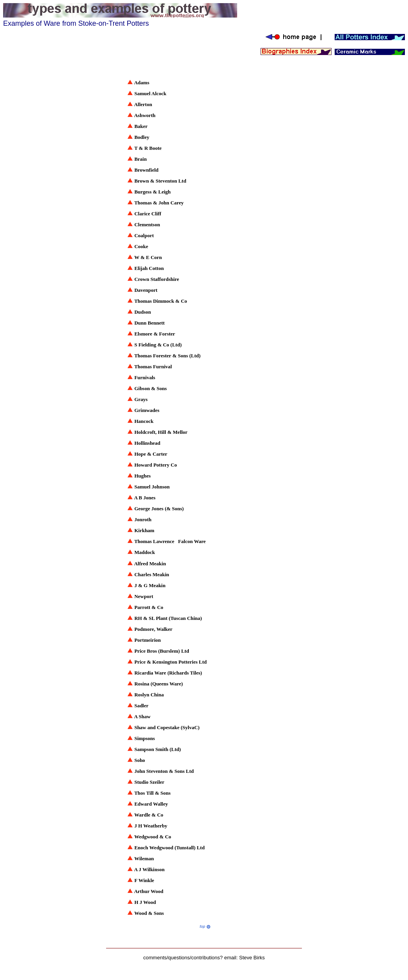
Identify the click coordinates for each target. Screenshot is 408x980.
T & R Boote (148, 148)
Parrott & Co (149, 607)
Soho (139, 760)
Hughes (142, 476)
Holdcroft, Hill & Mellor (161, 432)
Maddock (145, 552)
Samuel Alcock (150, 93)
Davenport (146, 290)
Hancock (144, 421)
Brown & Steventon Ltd (160, 181)
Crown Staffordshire (157, 279)
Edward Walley (151, 804)
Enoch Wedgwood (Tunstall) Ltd (169, 848)
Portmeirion (147, 640)
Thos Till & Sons (152, 793)
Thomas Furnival (153, 367)
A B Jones (145, 498)
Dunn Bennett (149, 323)
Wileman (144, 858)
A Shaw (142, 716)
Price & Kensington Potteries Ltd (170, 662)
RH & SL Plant (151, 618)
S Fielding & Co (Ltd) (158, 345)
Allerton (143, 104)
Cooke (141, 246)
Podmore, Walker (153, 629)
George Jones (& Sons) (160, 509)
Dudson (143, 312)
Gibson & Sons (150, 388)
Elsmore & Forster (154, 334)
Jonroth (143, 519)
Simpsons (145, 738)
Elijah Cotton (149, 268)
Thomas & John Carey (159, 203)
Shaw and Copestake (157, 727)
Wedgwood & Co (153, 837)
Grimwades (147, 410)
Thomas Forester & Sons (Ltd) (168, 356)
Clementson (147, 225)
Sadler (141, 706)
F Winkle (144, 880)
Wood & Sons (149, 913)
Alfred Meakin (151, 564)
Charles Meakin (152, 574)
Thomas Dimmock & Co (161, 301)
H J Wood (145, 902)
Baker (141, 126)
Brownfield (146, 170)
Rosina (142, 684)
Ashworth (145, 115)
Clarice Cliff (148, 214)
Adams (142, 83)
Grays (141, 399)
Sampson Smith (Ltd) (157, 749)
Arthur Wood (149, 891)
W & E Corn (148, 257)
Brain (140, 159)
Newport (144, 596)
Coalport (144, 235)
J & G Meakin (150, 585)
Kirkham (144, 530)
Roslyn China (149, 695)
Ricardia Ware (150, 673)
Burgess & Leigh (152, 192)
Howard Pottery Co (156, 465)
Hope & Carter (151, 454)
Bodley (142, 137)
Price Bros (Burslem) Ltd (161, 651)
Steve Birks (252, 958)
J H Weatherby (151, 826)
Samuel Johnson (152, 487)
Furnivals (145, 377)
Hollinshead (147, 443)
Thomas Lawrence (154, 541)
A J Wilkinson (149, 869)
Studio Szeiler (149, 782)
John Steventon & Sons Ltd (164, 771)
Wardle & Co (149, 815)
